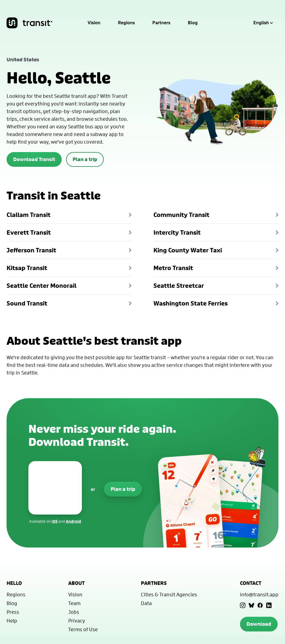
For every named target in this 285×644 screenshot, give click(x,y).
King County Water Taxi (216, 250)
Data (146, 603)
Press (13, 612)
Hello (14, 583)
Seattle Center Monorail (69, 286)
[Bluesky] (251, 605)
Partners (161, 23)
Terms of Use (83, 629)
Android (73, 521)
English (263, 23)
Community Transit (216, 215)
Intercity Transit (216, 232)
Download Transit (34, 159)
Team (74, 603)
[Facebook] (260, 605)
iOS (55, 521)
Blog (193, 23)
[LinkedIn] (269, 605)
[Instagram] (243, 605)
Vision (94, 23)
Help (12, 621)
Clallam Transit (69, 215)
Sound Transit (69, 303)
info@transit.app (259, 594)
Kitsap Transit (69, 268)
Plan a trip (85, 159)
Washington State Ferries (216, 303)
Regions (126, 23)
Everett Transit (69, 232)
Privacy (77, 621)
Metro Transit (216, 268)
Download (259, 624)
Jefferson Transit (69, 250)
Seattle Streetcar (216, 286)
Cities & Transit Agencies (169, 594)
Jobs (74, 612)
